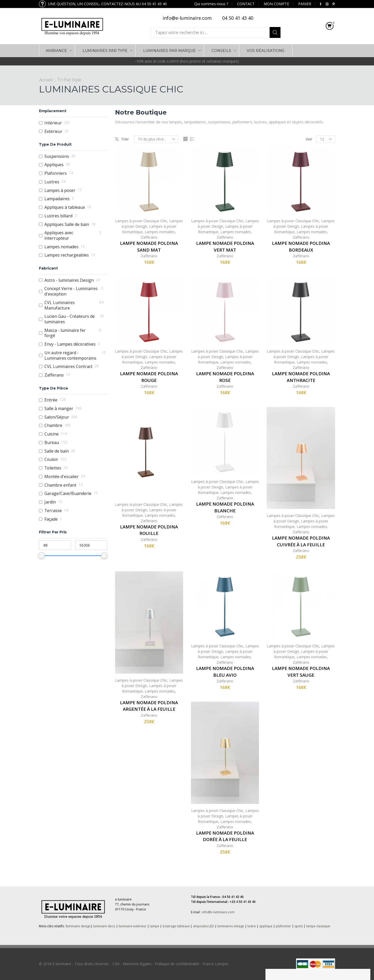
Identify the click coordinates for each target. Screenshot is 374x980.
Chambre (53, 425)
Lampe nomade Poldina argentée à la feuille (149, 706)
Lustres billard (58, 216)
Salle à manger (59, 409)
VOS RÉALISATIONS (266, 51)
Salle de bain (57, 451)
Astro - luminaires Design (69, 280)
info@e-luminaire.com (218, 912)
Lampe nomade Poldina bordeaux (301, 247)
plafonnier (283, 926)
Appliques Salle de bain (67, 224)
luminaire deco (104, 926)
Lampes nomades (160, 232)
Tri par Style (69, 80)
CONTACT (246, 4)
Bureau (52, 443)
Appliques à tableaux (65, 207)
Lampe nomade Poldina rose (225, 377)
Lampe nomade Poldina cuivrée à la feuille (301, 541)
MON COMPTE (276, 4)
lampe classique (318, 926)
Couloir (51, 459)
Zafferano (149, 237)
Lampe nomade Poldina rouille (149, 530)
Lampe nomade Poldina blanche (225, 507)
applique (266, 926)
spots (299, 926)
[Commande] (156, 139)
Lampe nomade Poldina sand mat (149, 247)
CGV (116, 964)
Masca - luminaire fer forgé (65, 333)
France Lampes (216, 964)
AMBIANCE (56, 51)
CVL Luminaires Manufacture (60, 305)
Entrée (51, 400)
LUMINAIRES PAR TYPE (105, 51)
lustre (252, 926)
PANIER (305, 4)
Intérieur (53, 123)
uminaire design (79, 926)
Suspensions (57, 156)
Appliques (54, 165)
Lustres (52, 182)
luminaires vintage (231, 926)
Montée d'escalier (62, 477)
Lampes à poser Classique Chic (141, 221)
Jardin (50, 502)
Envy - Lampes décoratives (70, 344)
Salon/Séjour (57, 417)
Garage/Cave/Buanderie (68, 494)
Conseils (221, 51)
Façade (51, 519)
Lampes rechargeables (67, 255)
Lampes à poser (60, 190)
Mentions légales (137, 964)
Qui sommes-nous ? (211, 4)
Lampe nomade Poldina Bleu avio (225, 672)
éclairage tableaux (176, 926)
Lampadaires (57, 199)
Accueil (46, 80)
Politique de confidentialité (177, 964)
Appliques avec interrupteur (59, 235)
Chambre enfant (60, 485)
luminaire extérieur (132, 926)
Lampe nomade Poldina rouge (149, 377)
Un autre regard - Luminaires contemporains (70, 355)
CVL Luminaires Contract (68, 367)
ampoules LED (203, 926)
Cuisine (52, 434)
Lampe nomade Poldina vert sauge (301, 672)
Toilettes (53, 468)
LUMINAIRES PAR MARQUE (169, 51)
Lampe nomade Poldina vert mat (225, 247)
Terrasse (53, 511)
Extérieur (53, 132)
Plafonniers (56, 173)
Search (275, 32)
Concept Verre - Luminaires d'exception (71, 291)
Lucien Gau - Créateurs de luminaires (70, 319)
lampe (155, 926)
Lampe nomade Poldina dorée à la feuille (225, 836)
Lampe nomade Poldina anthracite (301, 377)
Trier (122, 139)
